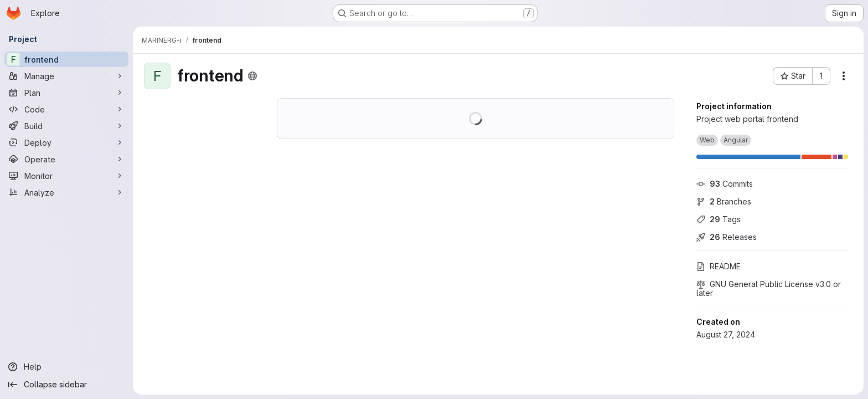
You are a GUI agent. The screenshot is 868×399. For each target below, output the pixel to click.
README (719, 266)
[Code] (66, 109)
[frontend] (66, 59)
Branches (724, 201)
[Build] (66, 126)
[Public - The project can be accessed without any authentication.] (252, 76)
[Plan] (66, 93)
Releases (727, 237)
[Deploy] (66, 142)
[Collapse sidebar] (66, 385)
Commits (725, 184)
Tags (719, 219)
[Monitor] (66, 176)
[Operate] (66, 159)
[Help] (66, 367)
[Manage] (66, 76)
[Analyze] (66, 192)
